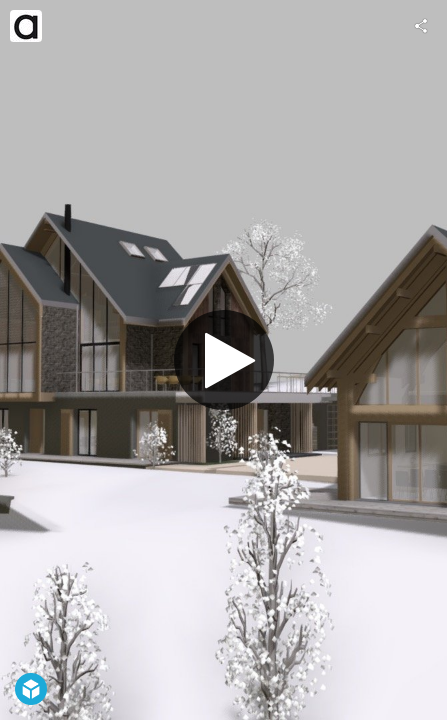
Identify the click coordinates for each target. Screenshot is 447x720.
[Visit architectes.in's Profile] (26, 26)
